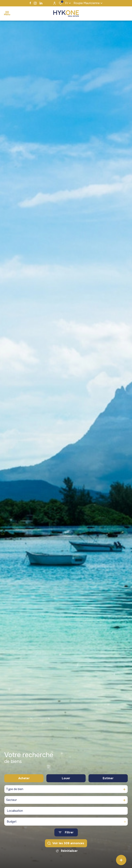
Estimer (108, 779)
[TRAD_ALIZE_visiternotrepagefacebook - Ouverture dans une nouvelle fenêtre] (30, 3)
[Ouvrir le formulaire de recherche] (66, 833)
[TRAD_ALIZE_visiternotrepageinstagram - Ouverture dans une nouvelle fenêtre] (35, 3)
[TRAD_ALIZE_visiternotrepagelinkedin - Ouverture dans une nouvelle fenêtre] (41, 3)
